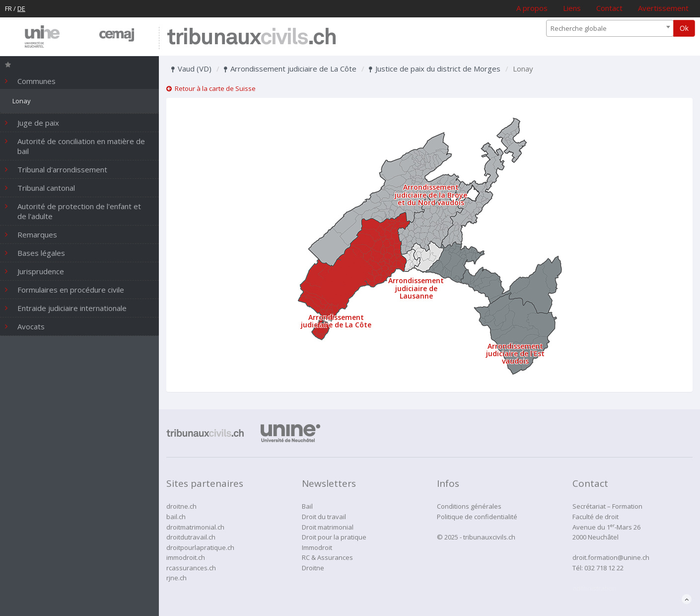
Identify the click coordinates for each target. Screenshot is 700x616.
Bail (307, 506)
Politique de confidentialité (477, 517)
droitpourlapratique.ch (200, 547)
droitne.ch (181, 506)
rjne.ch (176, 578)
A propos (532, 8)
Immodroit (317, 547)
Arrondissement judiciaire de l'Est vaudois (515, 354)
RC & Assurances (327, 557)
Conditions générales (469, 506)
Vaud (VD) (191, 69)
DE (21, 8)
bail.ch (176, 517)
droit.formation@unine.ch (611, 557)
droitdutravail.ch (191, 537)
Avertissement (663, 8)
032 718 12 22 (604, 568)
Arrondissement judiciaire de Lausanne (416, 288)
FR (8, 8)
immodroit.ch (186, 557)
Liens (572, 8)
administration (594, 588)
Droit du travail (324, 517)
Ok (684, 28)
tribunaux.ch (251, 38)
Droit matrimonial (328, 527)
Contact (609, 8)
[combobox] (610, 28)
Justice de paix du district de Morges (435, 69)
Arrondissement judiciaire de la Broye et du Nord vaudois (431, 195)
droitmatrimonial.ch (195, 527)
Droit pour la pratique (334, 537)
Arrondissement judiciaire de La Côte (290, 69)
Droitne (313, 568)
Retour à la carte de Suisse (211, 88)
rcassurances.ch (191, 568)
